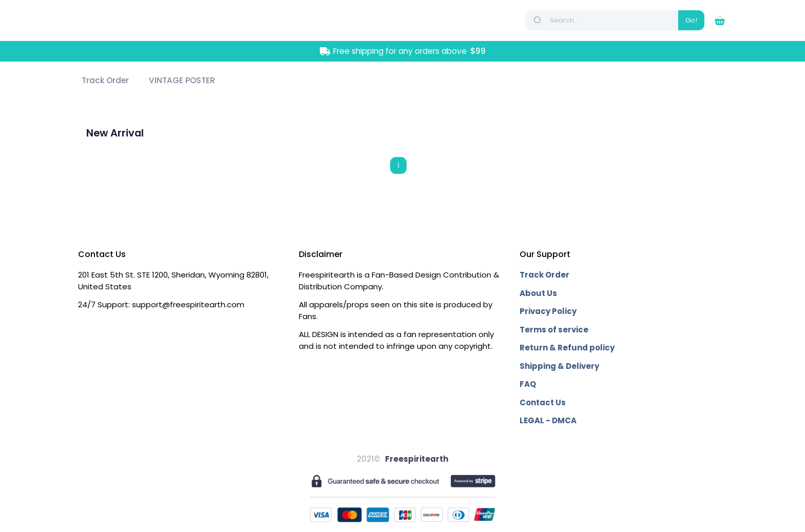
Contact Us (543, 402)
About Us (538, 293)
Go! (691, 20)
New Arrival (115, 133)
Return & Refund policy (567, 348)
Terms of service (554, 330)
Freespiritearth (417, 459)
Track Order (544, 275)
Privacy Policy (548, 311)
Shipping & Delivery (559, 366)
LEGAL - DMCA (548, 420)
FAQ (528, 384)
